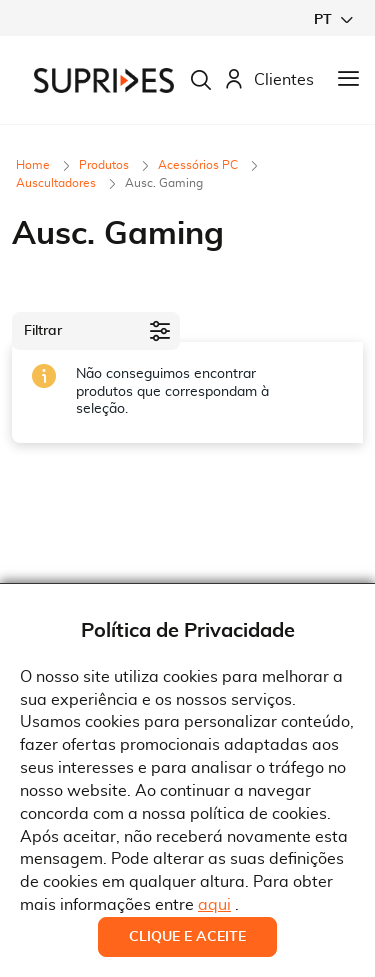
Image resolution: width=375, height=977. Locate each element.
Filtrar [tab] (43, 331)
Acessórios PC (199, 165)
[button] (333, 19)
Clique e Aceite (187, 937)
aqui (214, 905)
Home (34, 165)
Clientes (269, 80)
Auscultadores (57, 183)
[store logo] (104, 80)
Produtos (105, 165)
